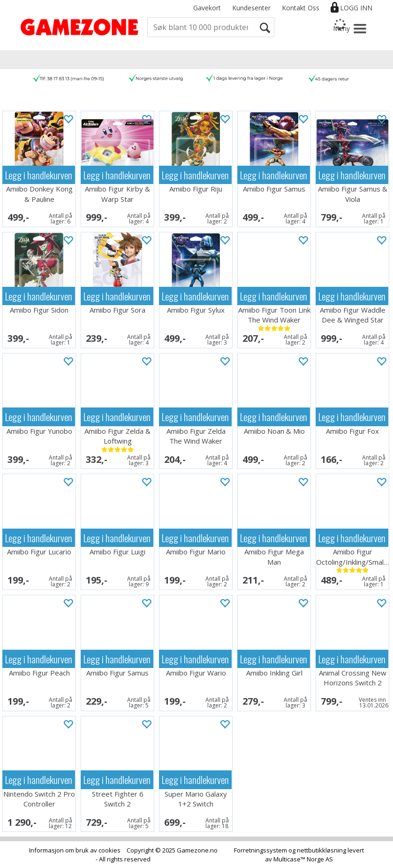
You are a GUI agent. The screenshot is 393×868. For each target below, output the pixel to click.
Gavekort (207, 8)
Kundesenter (251, 8)
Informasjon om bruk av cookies (75, 850)
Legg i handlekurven (39, 175)
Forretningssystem (261, 850)
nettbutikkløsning (321, 850)
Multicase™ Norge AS (303, 859)
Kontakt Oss (301, 8)
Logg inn (356, 8)
